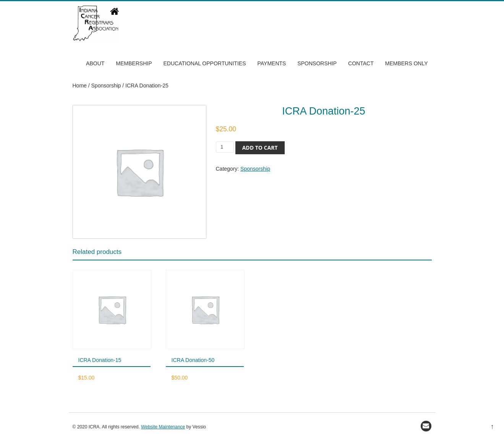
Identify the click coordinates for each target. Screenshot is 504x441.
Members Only (407, 63)
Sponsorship (317, 63)
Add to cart (260, 148)
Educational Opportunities (204, 63)
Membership (134, 63)
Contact (361, 63)
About (95, 63)
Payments (271, 63)
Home (80, 86)
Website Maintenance (163, 427)
